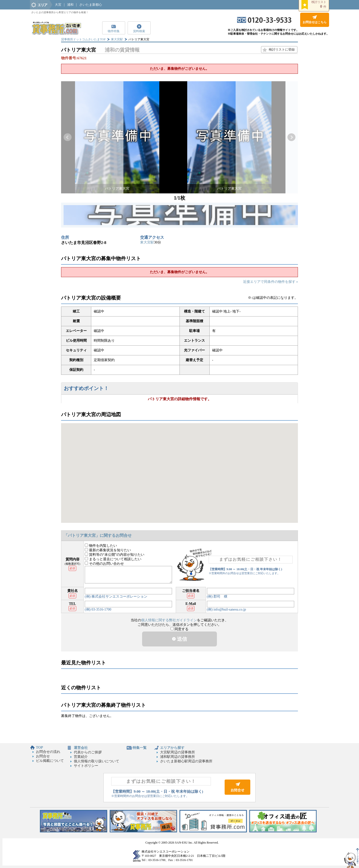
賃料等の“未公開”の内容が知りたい (115, 555)
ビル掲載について (50, 761)
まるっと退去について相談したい (113, 559)
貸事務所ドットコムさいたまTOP (83, 39)
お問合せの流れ (48, 752)
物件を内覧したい (101, 546)
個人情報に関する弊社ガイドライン (169, 620)
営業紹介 (81, 757)
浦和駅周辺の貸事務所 (178, 757)
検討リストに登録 (282, 49)
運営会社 (81, 748)
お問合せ (43, 756)
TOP (40, 748)
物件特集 (114, 31)
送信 (179, 639)
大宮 (58, 5)
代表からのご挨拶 (88, 752)
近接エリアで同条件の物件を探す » (271, 282)
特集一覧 (140, 748)
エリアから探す (172, 748)
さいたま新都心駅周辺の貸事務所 (186, 761)
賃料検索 (139, 31)
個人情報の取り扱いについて (96, 761)
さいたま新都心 (91, 5)
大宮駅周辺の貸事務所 (178, 752)
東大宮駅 (117, 39)
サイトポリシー (86, 766)
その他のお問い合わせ (104, 564)
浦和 (70, 5)
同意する (180, 629)
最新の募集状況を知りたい (108, 550)
